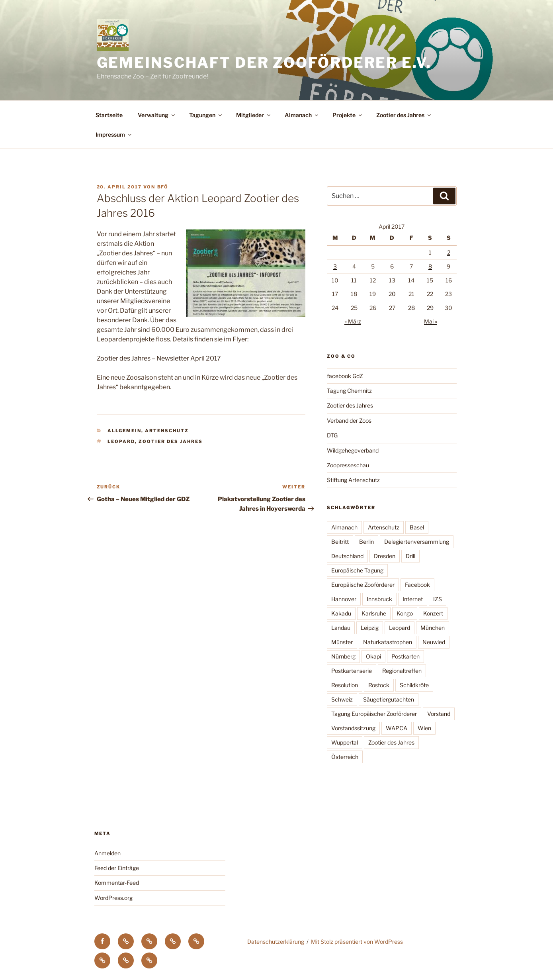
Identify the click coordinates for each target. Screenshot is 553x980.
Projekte (348, 115)
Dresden (385, 556)
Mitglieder (254, 115)
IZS (438, 599)
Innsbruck (379, 599)
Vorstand (439, 714)
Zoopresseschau (348, 465)
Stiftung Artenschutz (353, 480)
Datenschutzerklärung (276, 942)
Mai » (431, 321)
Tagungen (206, 115)
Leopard (121, 441)
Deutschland (347, 556)
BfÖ (163, 187)
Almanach (302, 115)
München (433, 628)
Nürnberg (343, 656)
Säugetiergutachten (389, 699)
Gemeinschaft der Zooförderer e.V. (264, 63)
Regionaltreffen (402, 671)
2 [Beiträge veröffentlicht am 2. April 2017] (449, 252)
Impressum (114, 134)
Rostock (379, 685)
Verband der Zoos (349, 420)
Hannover (344, 599)
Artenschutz (167, 431)
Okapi (373, 656)
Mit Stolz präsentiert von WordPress (357, 942)
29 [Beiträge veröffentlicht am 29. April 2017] (430, 308)
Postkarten (405, 656)
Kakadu (341, 613)
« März (353, 321)
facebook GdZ (345, 376)
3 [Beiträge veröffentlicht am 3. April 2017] (335, 266)
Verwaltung (157, 115)
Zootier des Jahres (404, 115)
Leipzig (370, 628)
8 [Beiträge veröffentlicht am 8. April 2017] (430, 266)
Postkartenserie (352, 671)
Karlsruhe (374, 613)
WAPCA (397, 728)
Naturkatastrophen (388, 642)
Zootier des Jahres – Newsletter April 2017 (159, 358)
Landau (341, 628)
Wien (424, 728)
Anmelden (107, 853)
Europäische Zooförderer (363, 585)
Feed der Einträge (117, 868)
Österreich (345, 757)
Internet (413, 599)
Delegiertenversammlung (417, 542)
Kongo (405, 613)
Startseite (109, 115)
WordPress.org (113, 898)
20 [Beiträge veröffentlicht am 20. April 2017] (392, 294)
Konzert (433, 613)
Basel (417, 527)
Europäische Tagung (357, 570)
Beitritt (340, 542)
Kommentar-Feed (117, 883)
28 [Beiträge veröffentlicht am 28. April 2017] (411, 308)
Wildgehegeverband (353, 450)
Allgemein (124, 431)
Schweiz (342, 699)
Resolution (345, 685)
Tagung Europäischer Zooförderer (374, 714)
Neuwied (434, 642)
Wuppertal (345, 742)
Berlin (366, 542)
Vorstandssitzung (353, 728)
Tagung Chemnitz (349, 391)
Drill (410, 556)
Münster (342, 642)
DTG (332, 435)
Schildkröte (414, 685)
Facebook (417, 585)
